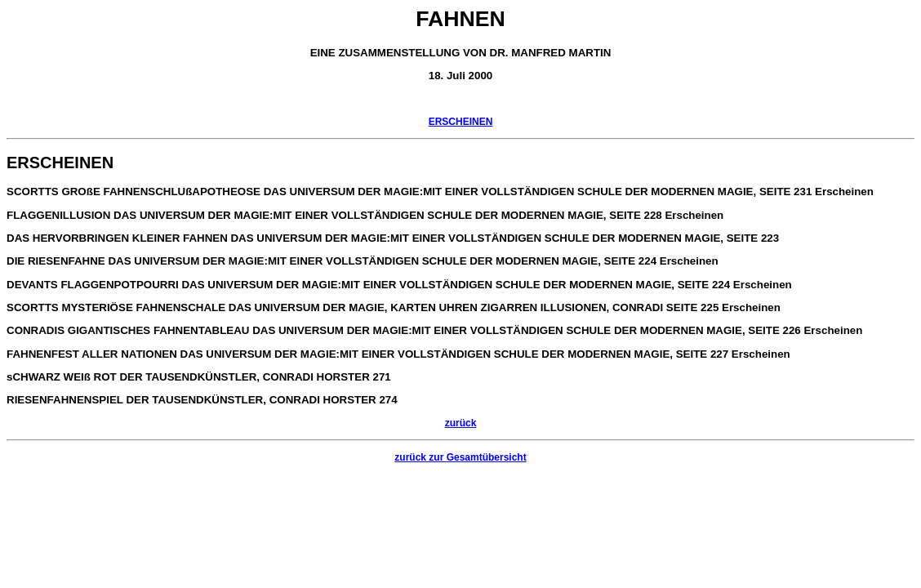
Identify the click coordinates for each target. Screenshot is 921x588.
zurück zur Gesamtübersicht (460, 457)
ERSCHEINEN (461, 122)
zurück (461, 423)
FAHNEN (461, 19)
